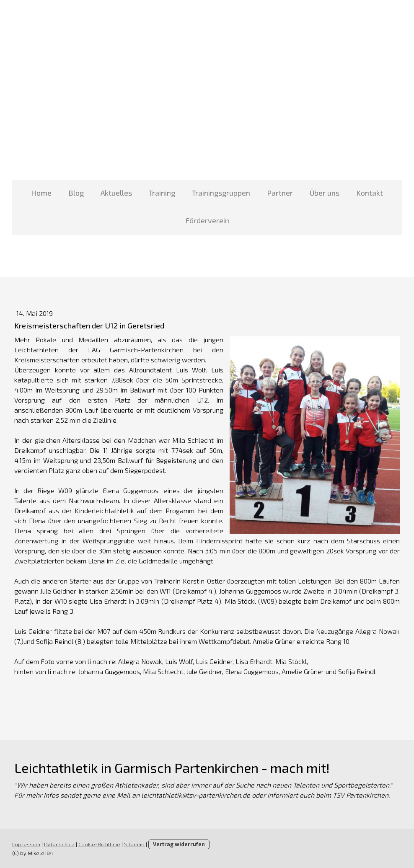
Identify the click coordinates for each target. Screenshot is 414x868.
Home (41, 193)
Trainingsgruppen (221, 193)
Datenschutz (59, 844)
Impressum (26, 844)
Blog (76, 193)
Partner (280, 193)
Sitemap (134, 844)
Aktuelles (116, 193)
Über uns (325, 193)
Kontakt (370, 193)
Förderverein (207, 220)
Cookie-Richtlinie (99, 844)
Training (162, 193)
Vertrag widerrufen (179, 844)
